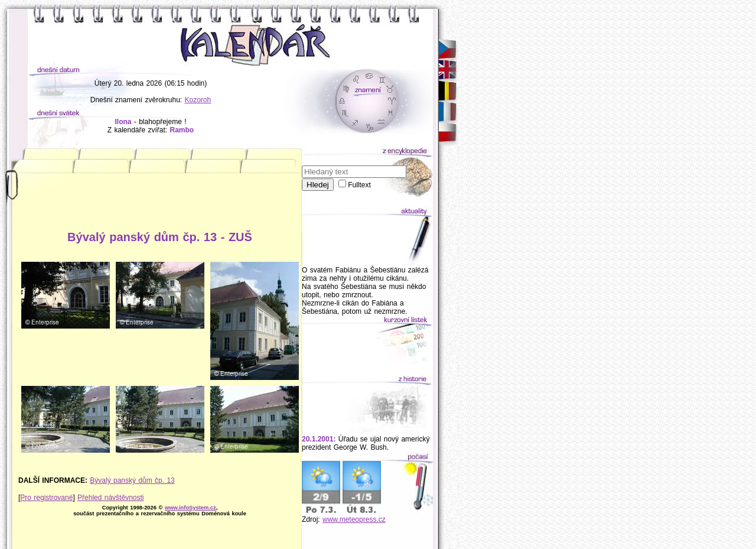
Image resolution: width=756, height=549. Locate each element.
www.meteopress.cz (354, 519)
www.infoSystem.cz (190, 508)
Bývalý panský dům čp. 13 (132, 480)
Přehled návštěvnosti (110, 498)
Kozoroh (198, 100)
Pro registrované (46, 498)
